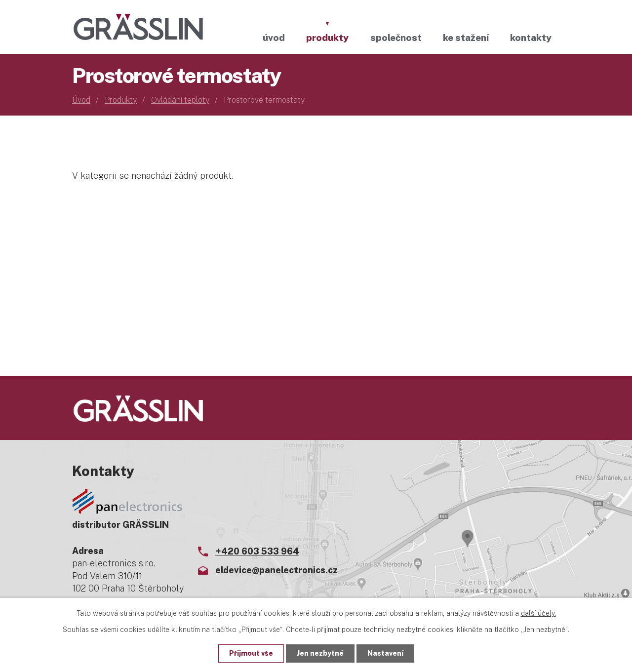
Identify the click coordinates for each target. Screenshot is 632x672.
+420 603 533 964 (257, 551)
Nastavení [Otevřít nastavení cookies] (385, 653)
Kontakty (531, 38)
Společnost (396, 38)
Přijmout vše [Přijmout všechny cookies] (251, 653)
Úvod (274, 38)
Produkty (327, 38)
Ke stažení (466, 38)
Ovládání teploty (180, 100)
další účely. (538, 613)
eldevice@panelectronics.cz (276, 570)
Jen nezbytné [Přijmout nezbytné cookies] (320, 653)
